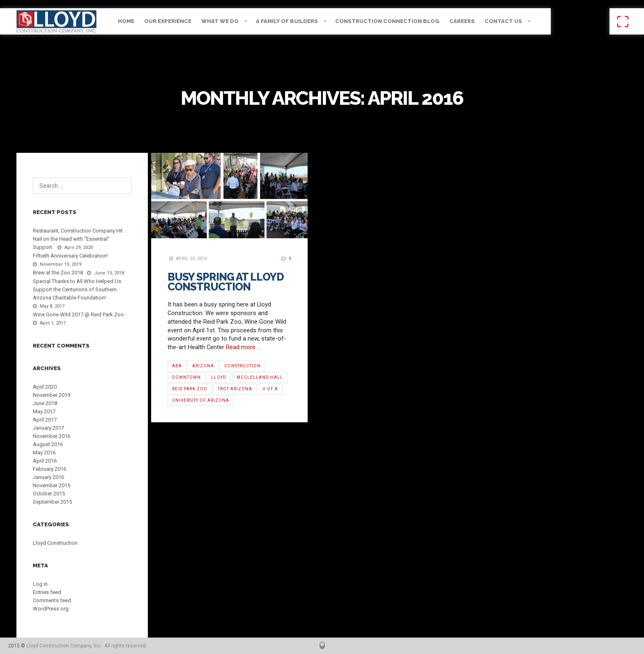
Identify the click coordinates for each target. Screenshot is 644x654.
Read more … (243, 347)
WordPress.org (51, 609)
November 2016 (52, 436)
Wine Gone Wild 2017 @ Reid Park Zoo (78, 314)
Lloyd (219, 377)
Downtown (186, 377)
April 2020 (45, 387)
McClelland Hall (260, 377)
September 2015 (52, 502)
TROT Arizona (235, 389)
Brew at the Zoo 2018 (58, 273)
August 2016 (48, 444)
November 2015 (52, 485)
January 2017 (48, 428)
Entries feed (47, 592)
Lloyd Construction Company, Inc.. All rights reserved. (87, 646)
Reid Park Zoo (190, 389)
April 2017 (45, 420)
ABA (177, 366)
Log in (40, 584)
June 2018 (45, 403)
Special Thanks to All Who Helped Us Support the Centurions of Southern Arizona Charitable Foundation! (77, 289)
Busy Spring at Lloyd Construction (226, 282)
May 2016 (44, 453)
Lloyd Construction (55, 543)
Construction (243, 366)
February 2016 (49, 469)
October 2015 (49, 494)
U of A (270, 389)
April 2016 (45, 461)
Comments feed (52, 600)
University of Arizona (201, 400)
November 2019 (52, 395)
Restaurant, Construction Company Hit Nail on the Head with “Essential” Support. (78, 239)
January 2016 (48, 477)
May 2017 (44, 411)
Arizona (203, 366)
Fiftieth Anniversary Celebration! (70, 256)
